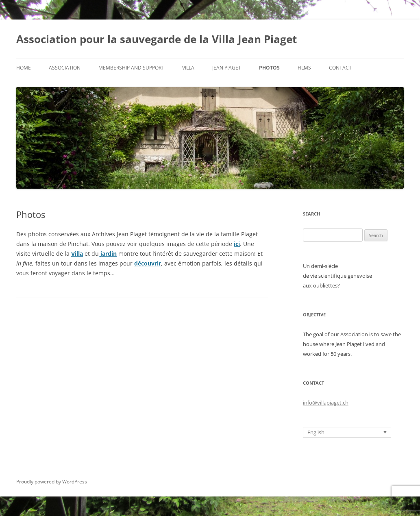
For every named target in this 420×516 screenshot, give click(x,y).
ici (237, 244)
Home (24, 68)
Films (304, 68)
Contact (340, 68)
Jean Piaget (227, 68)
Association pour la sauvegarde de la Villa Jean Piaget (157, 39)
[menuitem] (347, 432)
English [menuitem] (316, 432)
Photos (269, 68)
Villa (188, 68)
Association (65, 68)
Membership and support (131, 68)
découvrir (148, 263)
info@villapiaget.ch (326, 403)
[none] (347, 432)
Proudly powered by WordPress (52, 482)
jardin (108, 254)
